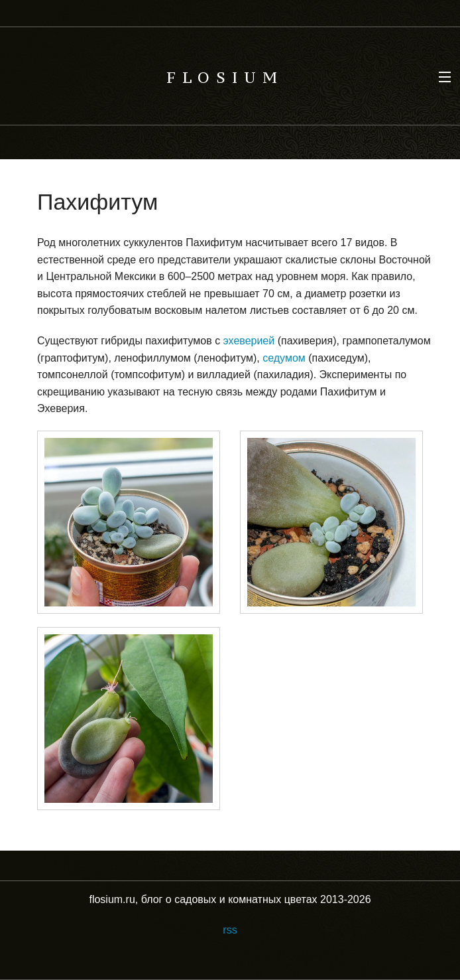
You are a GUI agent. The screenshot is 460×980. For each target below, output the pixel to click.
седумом (284, 358)
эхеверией (249, 341)
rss (230, 930)
